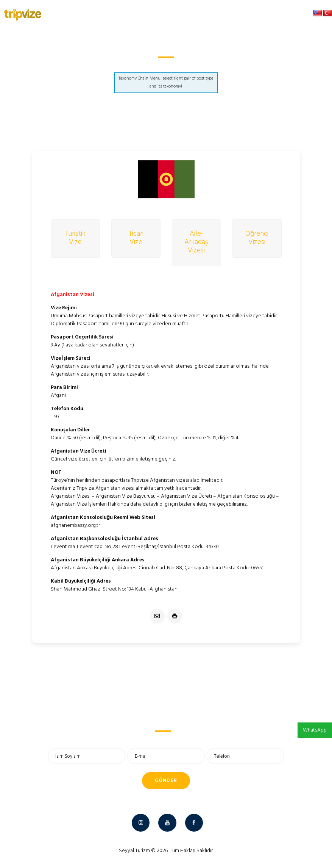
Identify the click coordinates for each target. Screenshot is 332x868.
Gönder (166, 781)
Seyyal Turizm (134, 851)
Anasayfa (123, 66)
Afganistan (156, 66)
